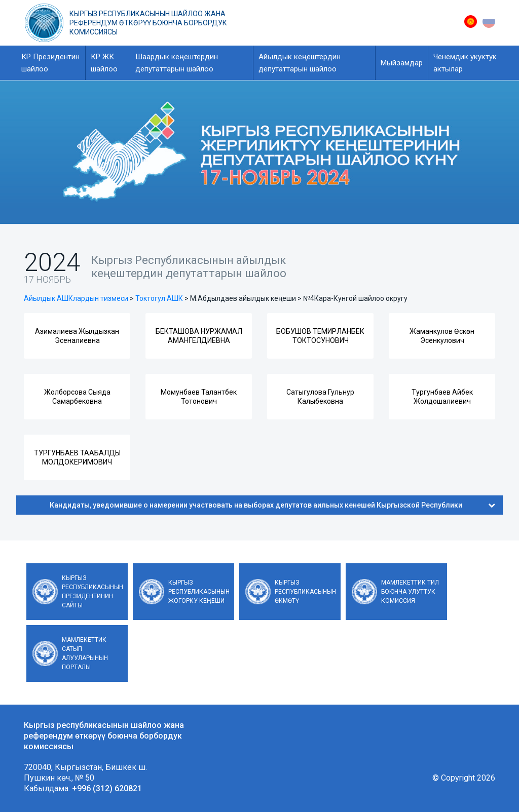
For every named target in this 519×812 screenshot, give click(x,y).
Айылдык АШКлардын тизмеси (76, 298)
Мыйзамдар (402, 63)
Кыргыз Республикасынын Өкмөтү (305, 592)
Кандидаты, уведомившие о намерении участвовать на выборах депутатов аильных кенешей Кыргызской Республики (272, 505)
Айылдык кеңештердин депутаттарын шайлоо (300, 63)
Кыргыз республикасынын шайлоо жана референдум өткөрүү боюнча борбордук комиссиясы (148, 23)
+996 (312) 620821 (107, 788)
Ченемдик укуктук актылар (465, 63)
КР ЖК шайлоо (104, 63)
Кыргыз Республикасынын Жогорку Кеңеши (199, 592)
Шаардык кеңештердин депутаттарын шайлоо (177, 63)
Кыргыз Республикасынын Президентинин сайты (92, 592)
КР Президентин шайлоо (50, 63)
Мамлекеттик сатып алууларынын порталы (85, 653)
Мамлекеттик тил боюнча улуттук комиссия (410, 592)
